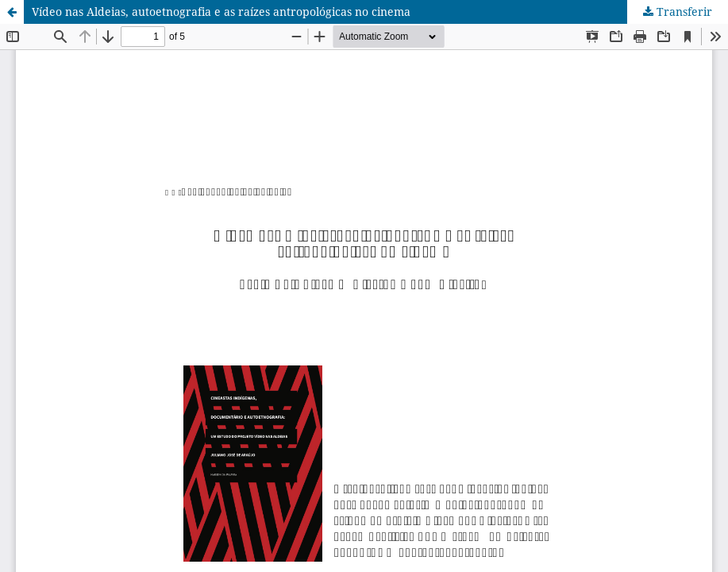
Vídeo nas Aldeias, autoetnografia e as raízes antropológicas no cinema (221, 12)
